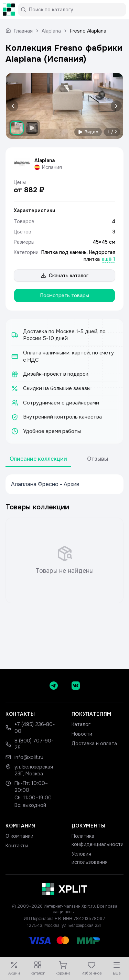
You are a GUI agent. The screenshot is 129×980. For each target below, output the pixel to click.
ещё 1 (109, 259)
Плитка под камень (64, 252)
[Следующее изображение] (115, 106)
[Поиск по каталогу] (75, 10)
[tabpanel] (64, 484)
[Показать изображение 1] (17, 128)
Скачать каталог (64, 276)
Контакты (17, 846)
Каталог (81, 724)
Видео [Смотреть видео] (88, 132)
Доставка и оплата (94, 743)
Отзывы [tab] (98, 459)
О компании (19, 836)
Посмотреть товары (65, 295)
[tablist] (64, 459)
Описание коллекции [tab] (38, 459)
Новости (82, 734)
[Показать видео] (32, 128)
